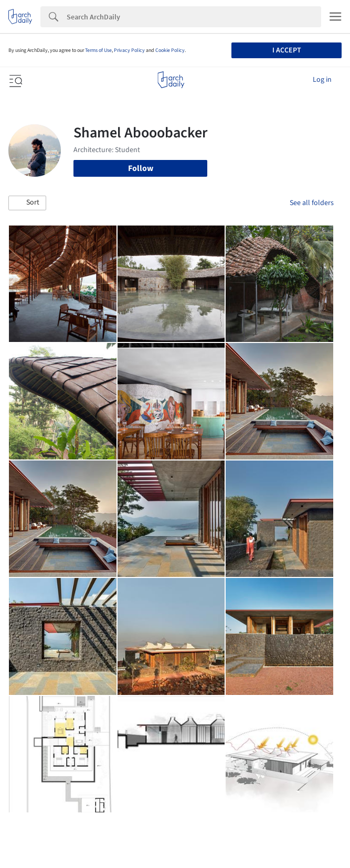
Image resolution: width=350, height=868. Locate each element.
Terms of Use (98, 50)
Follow (141, 168)
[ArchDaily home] (171, 80)
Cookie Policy (170, 50)
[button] (27, 203)
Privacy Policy (129, 50)
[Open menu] (15, 80)
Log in (322, 80)
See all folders (312, 203)
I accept (287, 50)
